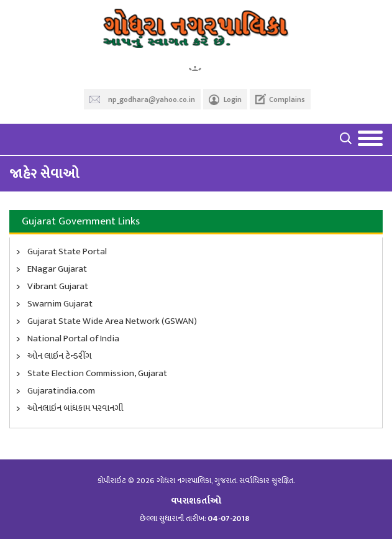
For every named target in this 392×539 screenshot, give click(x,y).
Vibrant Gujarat (58, 287)
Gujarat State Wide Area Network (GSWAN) (112, 321)
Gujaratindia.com (61, 391)
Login (233, 99)
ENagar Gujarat (57, 269)
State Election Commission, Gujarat (97, 374)
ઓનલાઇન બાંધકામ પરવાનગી (75, 408)
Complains (287, 99)
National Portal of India (73, 339)
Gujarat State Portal (67, 252)
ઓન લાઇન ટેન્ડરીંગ (59, 356)
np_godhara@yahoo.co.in (152, 99)
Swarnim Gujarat (60, 304)
